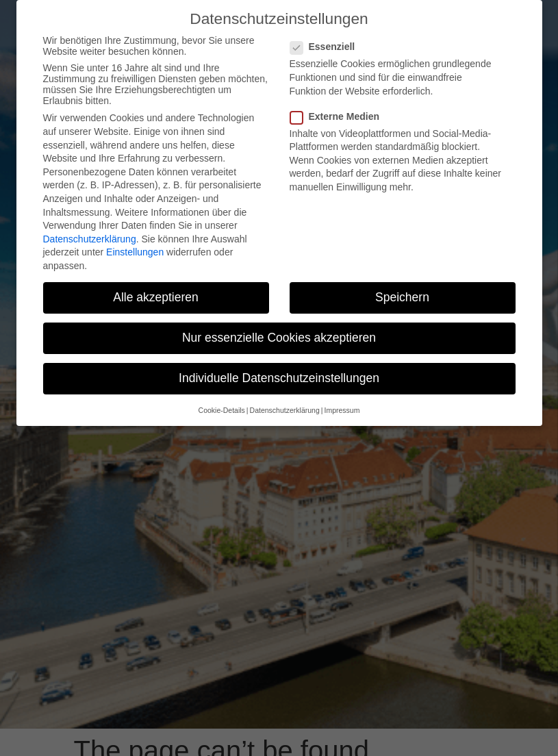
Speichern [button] (402, 297)
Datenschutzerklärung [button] (285, 410)
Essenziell (327, 47)
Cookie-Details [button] (222, 410)
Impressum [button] (342, 410)
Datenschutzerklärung (90, 239)
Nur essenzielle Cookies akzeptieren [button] (279, 338)
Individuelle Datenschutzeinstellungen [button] (279, 378)
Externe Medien (339, 116)
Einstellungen (135, 252)
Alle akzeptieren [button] (156, 297)
